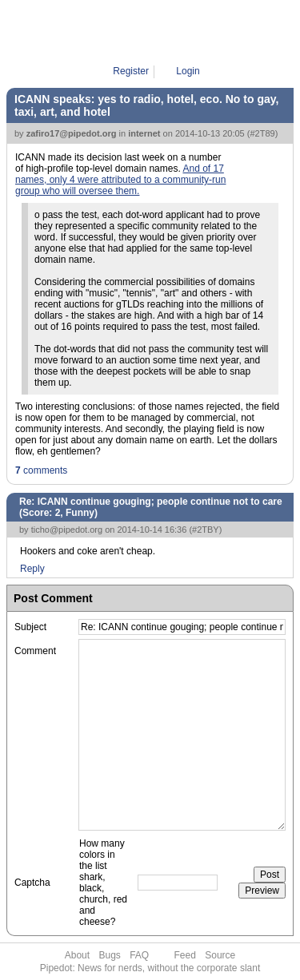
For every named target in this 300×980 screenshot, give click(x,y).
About (77, 955)
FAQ (139, 955)
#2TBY (206, 530)
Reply (32, 569)
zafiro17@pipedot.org (72, 133)
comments (41, 470)
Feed (185, 955)
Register (131, 71)
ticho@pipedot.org (67, 530)
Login (188, 71)
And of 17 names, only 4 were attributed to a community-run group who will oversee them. (120, 180)
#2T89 (262, 133)
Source (220, 955)
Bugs (109, 955)
